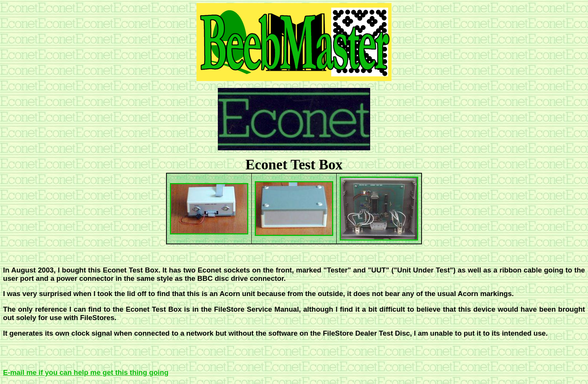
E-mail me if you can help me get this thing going (86, 372)
